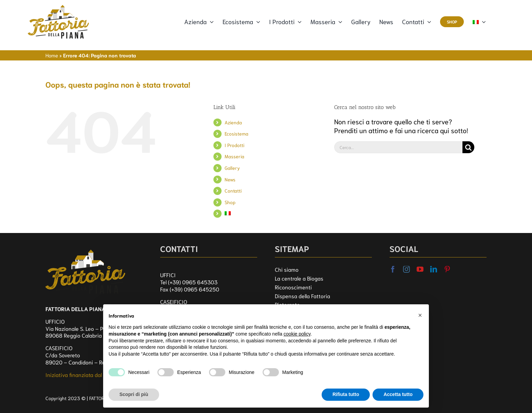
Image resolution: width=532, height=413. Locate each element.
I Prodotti (234, 145)
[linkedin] (434, 269)
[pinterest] (447, 269)
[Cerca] (468, 147)
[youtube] (420, 269)
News (230, 179)
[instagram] (406, 269)
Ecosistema (236, 133)
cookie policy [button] (297, 334)
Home (52, 55)
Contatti (233, 191)
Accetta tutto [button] (398, 394)
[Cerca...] (398, 147)
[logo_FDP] (85, 247)
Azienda (233, 122)
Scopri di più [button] (134, 394)
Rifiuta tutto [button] (346, 394)
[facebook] (393, 269)
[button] (420, 315)
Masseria (234, 156)
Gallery (232, 168)
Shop (230, 202)
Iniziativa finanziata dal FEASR (82, 374)
